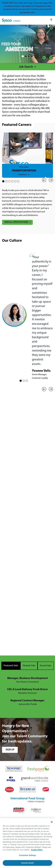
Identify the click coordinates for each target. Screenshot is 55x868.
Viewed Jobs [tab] (29, 666)
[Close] (52, 822)
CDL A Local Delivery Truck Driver (28, 689)
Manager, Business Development (28, 678)
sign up (10, 750)
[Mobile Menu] (51, 20)
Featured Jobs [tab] (11, 666)
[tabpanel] (28, 691)
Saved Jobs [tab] (46, 666)
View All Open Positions (16, 222)
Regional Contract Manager (28, 701)
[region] (28, 843)
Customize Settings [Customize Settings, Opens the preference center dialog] (28, 855)
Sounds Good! (28, 863)
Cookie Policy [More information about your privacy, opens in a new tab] (37, 850)
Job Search (26, 67)
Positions (23, 175)
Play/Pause (51, 28)
